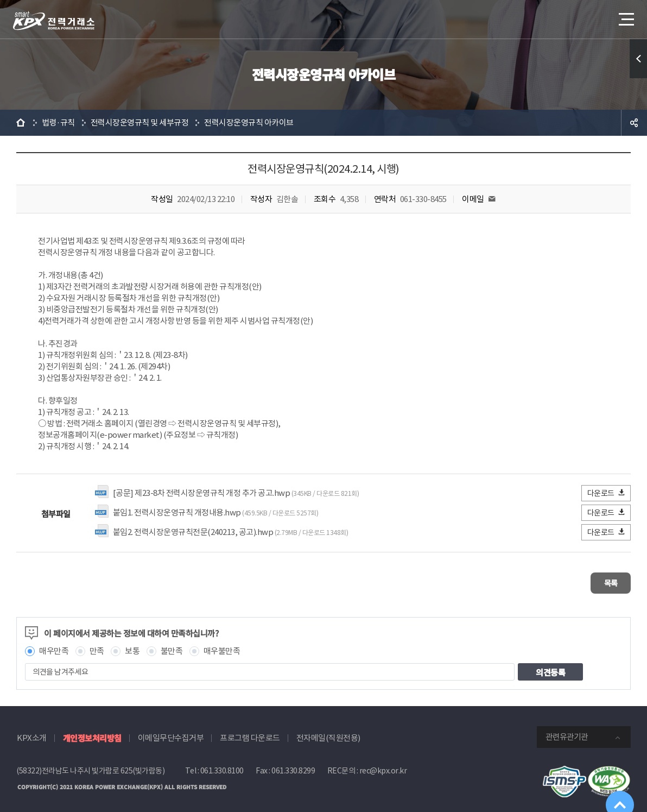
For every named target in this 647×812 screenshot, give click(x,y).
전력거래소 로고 (54, 21)
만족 (97, 646)
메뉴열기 (625, 16)
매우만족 (54, 646)
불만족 (172, 646)
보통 (132, 646)
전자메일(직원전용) (328, 733)
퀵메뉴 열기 (638, 59)
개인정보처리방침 (92, 733)
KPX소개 (32, 733)
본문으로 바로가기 (0, 0)
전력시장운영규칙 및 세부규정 (140, 122)
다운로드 (607, 493)
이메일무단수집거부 (171, 733)
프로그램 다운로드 (250, 733)
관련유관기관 (567, 732)
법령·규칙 (58, 122)
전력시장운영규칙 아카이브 (249, 122)
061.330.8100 (222, 766)
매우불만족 (222, 646)
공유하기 (634, 123)
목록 (598, 580)
